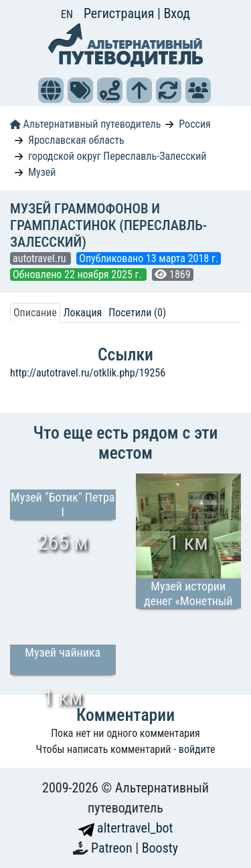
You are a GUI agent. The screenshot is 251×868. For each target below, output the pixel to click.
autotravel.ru (40, 258)
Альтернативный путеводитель (85, 124)
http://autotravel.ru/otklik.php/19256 (88, 373)
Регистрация (120, 13)
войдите (197, 749)
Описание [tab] (35, 313)
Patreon (113, 848)
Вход (177, 13)
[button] (51, 90)
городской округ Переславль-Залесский (117, 156)
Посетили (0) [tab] (137, 313)
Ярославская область (76, 140)
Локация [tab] (83, 313)
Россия (194, 124)
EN (67, 14)
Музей (42, 172)
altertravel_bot (126, 828)
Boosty (160, 848)
